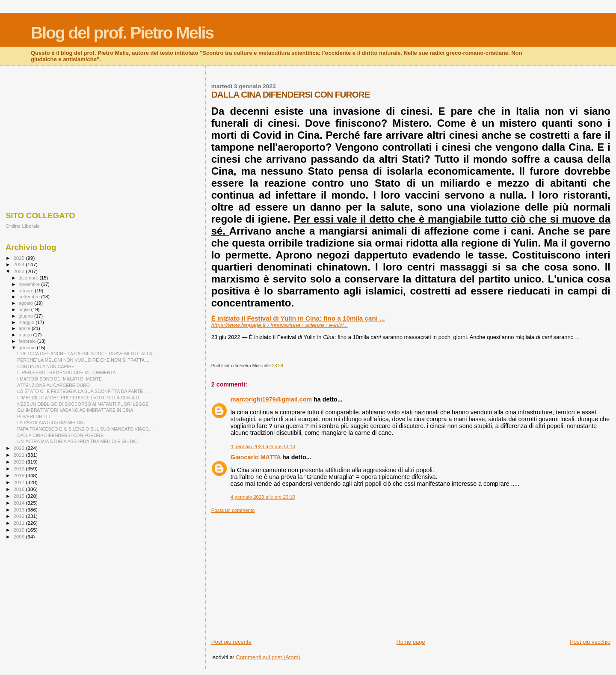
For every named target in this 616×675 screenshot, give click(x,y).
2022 (19, 448)
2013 (19, 510)
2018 (19, 475)
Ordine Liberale (23, 226)
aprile (25, 328)
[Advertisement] (411, 573)
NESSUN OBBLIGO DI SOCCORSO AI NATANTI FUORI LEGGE (83, 404)
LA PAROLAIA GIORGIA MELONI (51, 422)
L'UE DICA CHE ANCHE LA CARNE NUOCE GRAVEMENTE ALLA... (87, 354)
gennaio (28, 348)
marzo (26, 335)
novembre (30, 284)
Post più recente (231, 642)
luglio (25, 309)
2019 (19, 468)
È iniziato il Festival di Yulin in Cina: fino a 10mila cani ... (298, 318)
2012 (19, 516)
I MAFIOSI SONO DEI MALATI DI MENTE (59, 379)
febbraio (28, 341)
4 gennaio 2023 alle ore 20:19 (263, 497)
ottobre (27, 291)
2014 (19, 503)
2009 (19, 537)
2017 (19, 482)
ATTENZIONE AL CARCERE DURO (53, 385)
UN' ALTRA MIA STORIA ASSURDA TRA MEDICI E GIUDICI (78, 441)
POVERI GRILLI (33, 416)
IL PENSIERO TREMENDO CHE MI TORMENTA (66, 372)
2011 (19, 523)
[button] (212, 342)
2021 (19, 455)
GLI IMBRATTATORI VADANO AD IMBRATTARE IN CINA (75, 410)
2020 (19, 462)
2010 (19, 530)
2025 (19, 258)
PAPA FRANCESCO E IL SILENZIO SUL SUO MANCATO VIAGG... (85, 429)
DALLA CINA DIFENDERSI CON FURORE (60, 435)
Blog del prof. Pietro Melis (122, 33)
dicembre (29, 278)
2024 (19, 264)
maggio (27, 322)
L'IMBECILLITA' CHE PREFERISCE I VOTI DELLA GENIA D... (80, 398)
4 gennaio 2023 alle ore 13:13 (263, 446)
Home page (410, 642)
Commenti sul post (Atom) (268, 657)
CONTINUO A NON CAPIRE (46, 366)
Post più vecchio (590, 642)
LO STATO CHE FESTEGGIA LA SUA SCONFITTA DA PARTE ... (83, 391)
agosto (27, 303)
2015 (19, 496)
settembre (30, 297)
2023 (19, 271)
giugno (27, 316)
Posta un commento (233, 510)
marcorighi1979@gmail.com (271, 399)
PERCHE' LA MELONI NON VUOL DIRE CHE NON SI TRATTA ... (83, 360)
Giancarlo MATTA (256, 457)
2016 (19, 489)
